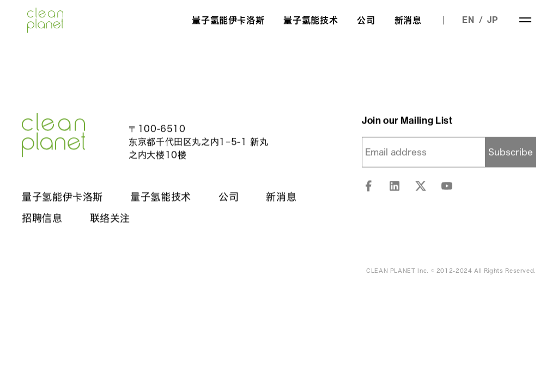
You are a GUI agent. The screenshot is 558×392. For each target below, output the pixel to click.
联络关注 (110, 219)
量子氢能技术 (311, 20)
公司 (366, 20)
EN (468, 20)
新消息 (408, 20)
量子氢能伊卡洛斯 (228, 20)
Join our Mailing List (407, 121)
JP (493, 20)
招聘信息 (42, 219)
